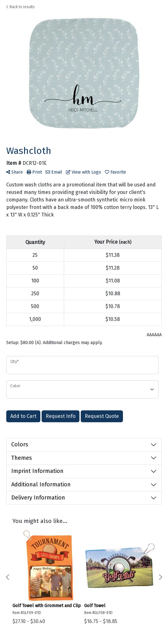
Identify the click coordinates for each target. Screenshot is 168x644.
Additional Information (41, 484)
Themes (22, 458)
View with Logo (84, 172)
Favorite (115, 172)
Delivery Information (38, 498)
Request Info (61, 416)
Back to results (20, 7)
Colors (20, 444)
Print (34, 172)
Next (160, 577)
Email (54, 172)
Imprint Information (37, 471)
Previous (8, 577)
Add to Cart (23, 416)
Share (15, 172)
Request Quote (102, 416)
